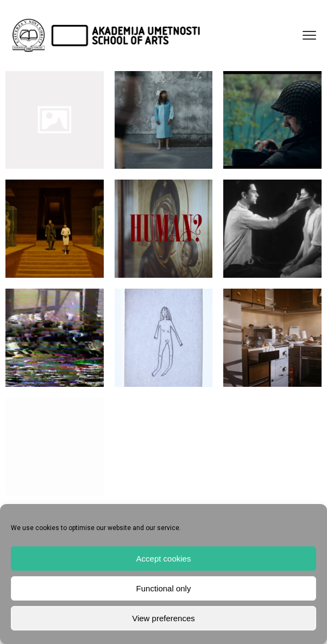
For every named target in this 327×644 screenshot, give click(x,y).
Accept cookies (164, 559)
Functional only (164, 588)
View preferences (163, 618)
